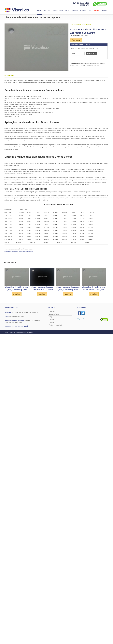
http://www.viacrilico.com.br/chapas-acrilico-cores (19, 251)
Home (39, 10)
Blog (90, 10)
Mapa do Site (81, 319)
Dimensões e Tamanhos (79, 10)
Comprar (97, 10)
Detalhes (17, 294)
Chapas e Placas (58, 10)
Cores (67, 10)
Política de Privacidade (56, 325)
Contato (105, 10)
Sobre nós (47, 10)
